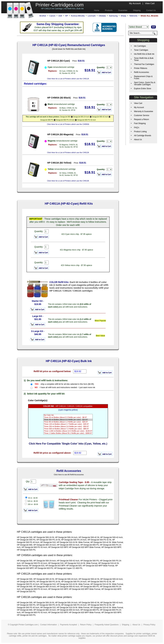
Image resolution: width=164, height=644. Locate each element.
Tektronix (133, 16)
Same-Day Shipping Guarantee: (58, 24)
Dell (60, 16)
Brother (43, 16)
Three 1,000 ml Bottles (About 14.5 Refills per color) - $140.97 (68, 431)
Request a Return (142, 119)
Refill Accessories (142, 72)
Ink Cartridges (140, 46)
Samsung (113, 16)
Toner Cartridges (141, 50)
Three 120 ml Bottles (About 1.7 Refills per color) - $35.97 (68, 424)
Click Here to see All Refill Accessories (69, 475)
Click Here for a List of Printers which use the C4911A (68, 79)
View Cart (150, 3)
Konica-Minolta (78, 16)
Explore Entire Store (143, 89)
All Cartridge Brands (143, 136)
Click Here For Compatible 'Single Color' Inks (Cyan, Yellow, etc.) (68, 444)
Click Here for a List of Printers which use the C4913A (68, 181)
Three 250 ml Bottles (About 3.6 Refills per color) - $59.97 (68, 427)
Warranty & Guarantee (144, 111)
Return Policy (86, 625)
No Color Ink (68, 415)
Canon (52, 16)
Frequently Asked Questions (107, 625)
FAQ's (137, 128)
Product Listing (140, 132)
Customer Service (142, 115)
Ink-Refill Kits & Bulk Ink (144, 54)
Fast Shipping (140, 123)
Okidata (102, 16)
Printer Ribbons (141, 68)
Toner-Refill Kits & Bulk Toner (144, 59)
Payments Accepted (69, 625)
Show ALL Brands (149, 16)
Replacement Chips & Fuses (143, 77)
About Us (138, 140)
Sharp (123, 16)
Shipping (125, 625)
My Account (135, 3)
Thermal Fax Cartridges (144, 64)
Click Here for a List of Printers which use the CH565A (68, 124)
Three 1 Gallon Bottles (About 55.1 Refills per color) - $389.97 (68, 433)
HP (67, 16)
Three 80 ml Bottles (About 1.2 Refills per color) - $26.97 (68, 422)
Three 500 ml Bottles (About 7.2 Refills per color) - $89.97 (68, 429)
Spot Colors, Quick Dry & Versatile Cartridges (145, 84)
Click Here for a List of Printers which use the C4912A (68, 152)
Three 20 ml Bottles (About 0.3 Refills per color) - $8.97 (68, 418)
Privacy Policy (149, 625)
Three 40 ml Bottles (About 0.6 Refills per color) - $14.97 (68, 420)
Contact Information (49, 625)
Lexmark (92, 16)
